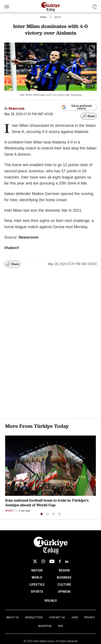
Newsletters (34, 617)
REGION (64, 570)
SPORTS (37, 592)
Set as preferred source (77, 107)
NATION (37, 570)
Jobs (75, 617)
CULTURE (64, 585)
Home (43, 17)
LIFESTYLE (37, 585)
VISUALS (51, 601)
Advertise (45, 626)
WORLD (37, 578)
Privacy (90, 617)
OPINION (64, 592)
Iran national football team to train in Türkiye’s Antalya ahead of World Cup (47, 503)
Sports (58, 17)
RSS (60, 626)
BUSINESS (64, 578)
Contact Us (57, 617)
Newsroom (17, 109)
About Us (12, 617)
